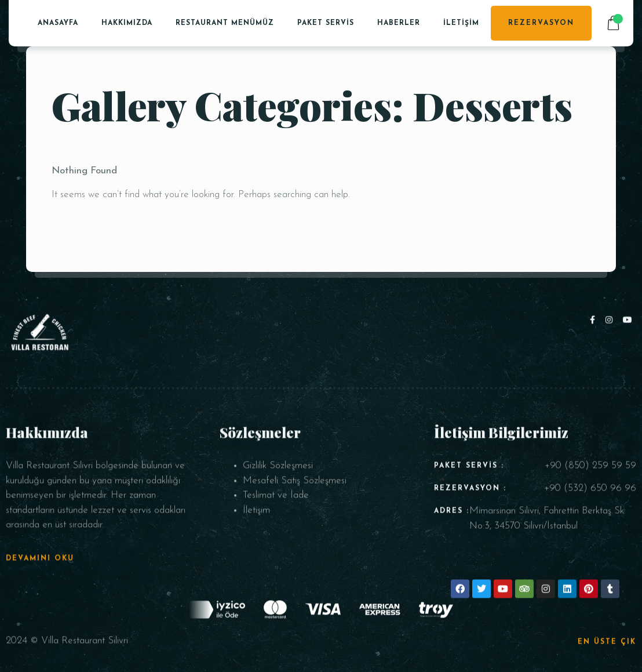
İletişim (461, 23)
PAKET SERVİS (326, 23)
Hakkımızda (127, 23)
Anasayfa (58, 23)
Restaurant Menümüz (225, 23)
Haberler (399, 23)
